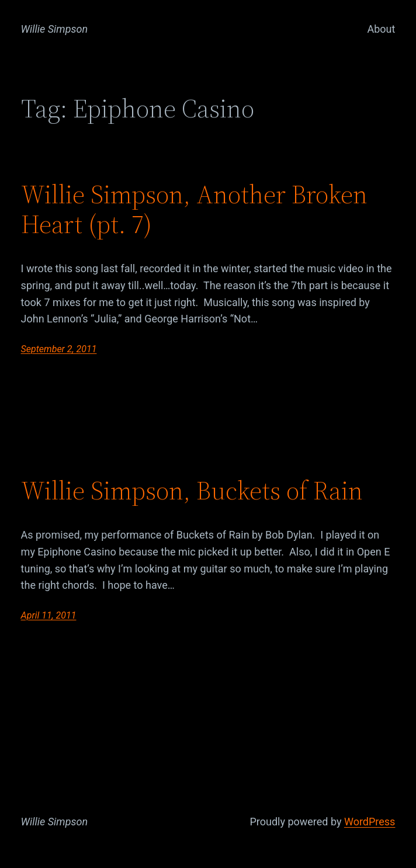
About (381, 29)
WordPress (370, 822)
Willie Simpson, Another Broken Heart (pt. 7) (194, 209)
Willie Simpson (55, 29)
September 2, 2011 (59, 349)
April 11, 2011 (49, 615)
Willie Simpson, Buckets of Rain (192, 491)
